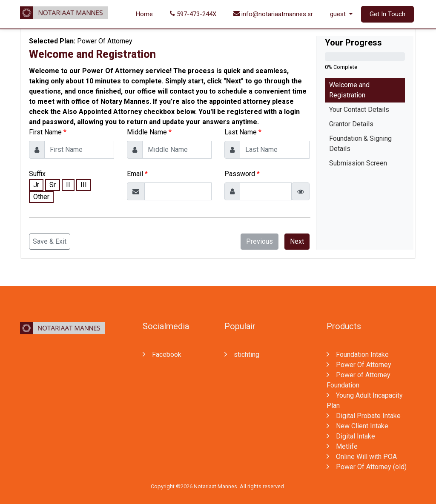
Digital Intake (351, 436)
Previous (260, 241)
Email (135, 174)
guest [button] (339, 14)
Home (144, 14)
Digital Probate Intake (364, 416)
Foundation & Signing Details (360, 144)
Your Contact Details (359, 110)
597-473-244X (193, 14)
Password (240, 174)
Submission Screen (358, 163)
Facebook (162, 355)
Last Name (241, 132)
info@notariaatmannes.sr (273, 14)
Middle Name (147, 132)
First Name (45, 132)
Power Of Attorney (359, 365)
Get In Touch (387, 14)
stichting (242, 355)
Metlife (342, 446)
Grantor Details (351, 124)
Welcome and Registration (349, 90)
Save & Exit (50, 241)
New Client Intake (357, 426)
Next (297, 241)
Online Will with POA (362, 457)
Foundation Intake (358, 355)
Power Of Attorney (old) (367, 467)
